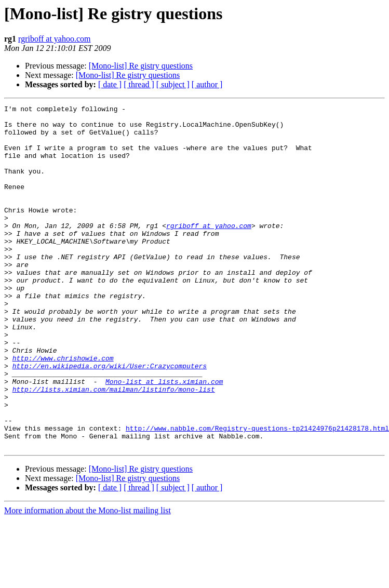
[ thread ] (139, 84)
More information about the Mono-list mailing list (88, 579)
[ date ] (110, 84)
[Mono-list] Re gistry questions (141, 66)
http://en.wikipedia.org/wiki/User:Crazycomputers (110, 419)
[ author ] (207, 84)
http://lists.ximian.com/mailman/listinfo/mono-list (114, 447)
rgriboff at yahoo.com (54, 39)
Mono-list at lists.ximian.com (164, 437)
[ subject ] (173, 84)
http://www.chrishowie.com (63, 409)
